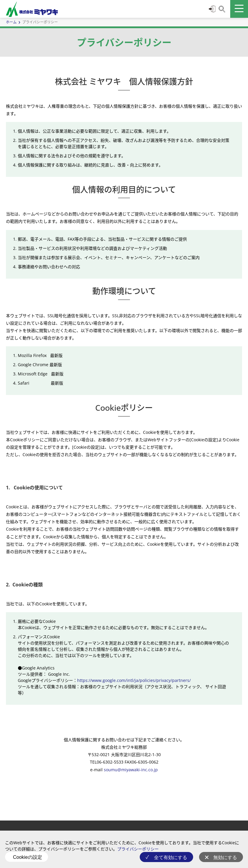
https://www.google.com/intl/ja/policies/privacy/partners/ (134, 680)
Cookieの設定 (28, 857)
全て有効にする (171, 857)
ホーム (11, 22)
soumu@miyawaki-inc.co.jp (131, 770)
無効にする (225, 857)
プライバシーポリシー (138, 849)
